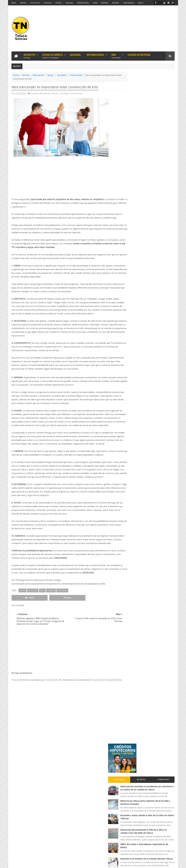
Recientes (29, 56)
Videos (141, 3)
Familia (26, 75)
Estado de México (52, 56)
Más (116, 56)
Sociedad (62, 75)
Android (105, 3)
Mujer (51, 75)
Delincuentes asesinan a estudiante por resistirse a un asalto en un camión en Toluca (153, 120)
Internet (116, 3)
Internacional (83, 3)
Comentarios (166, 110)
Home (16, 75)
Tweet (22, 619)
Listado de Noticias (139, 54)
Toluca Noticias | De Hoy (47, 864)
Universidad (76, 75)
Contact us (168, 778)
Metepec (23, 3)
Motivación (38, 75)
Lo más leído (134, 110)
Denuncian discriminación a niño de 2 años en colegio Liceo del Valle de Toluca (156, 166)
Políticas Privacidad (150, 864)
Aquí (172, 864)
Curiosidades (128, 3)
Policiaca (48, 3)
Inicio (14, 3)
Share (43, 619)
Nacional (69, 3)
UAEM (95, 3)
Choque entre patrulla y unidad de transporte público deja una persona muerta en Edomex (155, 259)
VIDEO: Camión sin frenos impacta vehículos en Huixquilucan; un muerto (155, 213)
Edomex (59, 3)
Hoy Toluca (35, 3)
